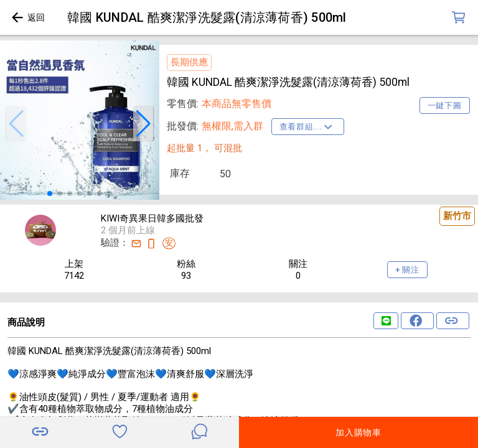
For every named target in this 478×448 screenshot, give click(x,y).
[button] (16, 124)
